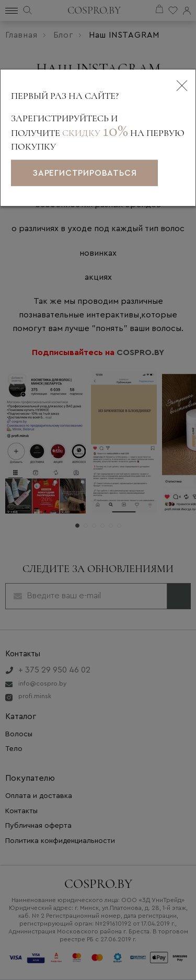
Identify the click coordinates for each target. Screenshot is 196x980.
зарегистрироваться (84, 173)
